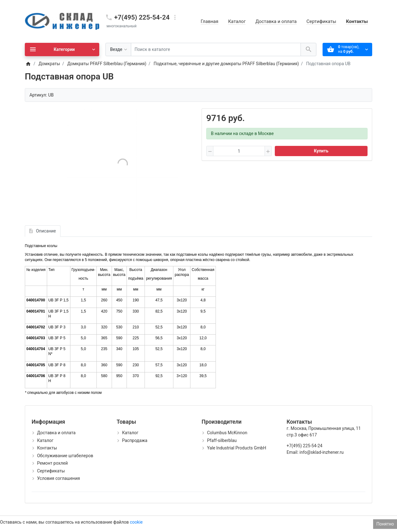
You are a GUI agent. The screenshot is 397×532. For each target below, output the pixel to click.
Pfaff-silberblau (222, 440)
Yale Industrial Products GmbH (236, 448)
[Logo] (62, 21)
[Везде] (118, 50)
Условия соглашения (58, 478)
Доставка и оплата (276, 21)
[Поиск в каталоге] (216, 50)
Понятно (385, 524)
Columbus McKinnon (227, 433)
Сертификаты (321, 21)
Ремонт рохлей (52, 463)
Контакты (357, 21)
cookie (136, 522)
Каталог (237, 21)
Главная (210, 21)
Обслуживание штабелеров (65, 456)
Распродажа (135, 440)
